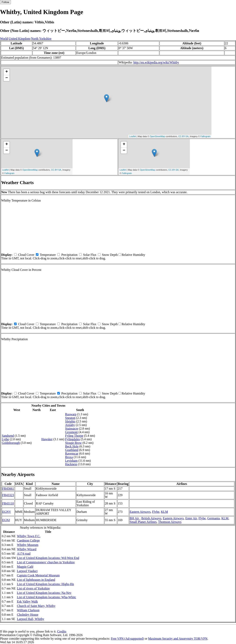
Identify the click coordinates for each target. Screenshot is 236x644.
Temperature (48, 255)
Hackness (71, 464)
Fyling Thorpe (74, 436)
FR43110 (8, 503)
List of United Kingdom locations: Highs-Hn (45, 584)
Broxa (69, 457)
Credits (62, 631)
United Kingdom (19, 39)
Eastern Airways (140, 512)
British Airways (151, 518)
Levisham (71, 461)
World (4, 39)
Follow (5, 2)
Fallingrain (205, 136)
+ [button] (7, 72)
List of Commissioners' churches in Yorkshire (46, 562)
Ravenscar (72, 453)
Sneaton (70, 418)
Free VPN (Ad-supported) (127, 639)
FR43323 (8, 495)
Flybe (156, 512)
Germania (214, 518)
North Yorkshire (41, 39)
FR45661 (8, 489)
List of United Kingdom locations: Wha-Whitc (46, 597)
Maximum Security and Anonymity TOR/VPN (178, 639)
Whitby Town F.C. (29, 536)
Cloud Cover (26, 255)
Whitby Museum (28, 545)
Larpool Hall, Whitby (31, 619)
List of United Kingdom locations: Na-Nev (44, 593)
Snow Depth (110, 255)
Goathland (72, 450)
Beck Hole (72, 446)
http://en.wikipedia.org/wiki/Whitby (156, 62)
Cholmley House (28, 615)
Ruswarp (71, 414)
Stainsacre (72, 429)
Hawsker (47, 439)
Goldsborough (11, 443)
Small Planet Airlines (143, 522)
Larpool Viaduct (27, 571)
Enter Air (191, 518)
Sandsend (8, 436)
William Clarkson (28, 610)
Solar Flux (90, 255)
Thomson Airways (170, 522)
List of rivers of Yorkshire (33, 588)
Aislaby (70, 425)
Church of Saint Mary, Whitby (36, 606)
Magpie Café (25, 567)
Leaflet (133, 136)
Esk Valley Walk (27, 601)
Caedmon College (28, 540)
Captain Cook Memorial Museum (38, 575)
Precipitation (69, 255)
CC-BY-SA (183, 136)
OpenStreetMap (157, 136)
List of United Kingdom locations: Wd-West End (48, 558)
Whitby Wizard (27, 549)
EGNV (7, 512)
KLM (164, 512)
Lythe (5, 439)
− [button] (7, 78)
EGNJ (6, 520)
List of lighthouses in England (36, 580)
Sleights (70, 421)
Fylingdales (73, 439)
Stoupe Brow (74, 443)
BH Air (135, 518)
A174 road (24, 554)
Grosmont (72, 432)
